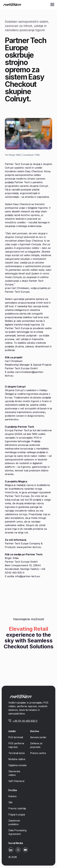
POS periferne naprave (16, 745)
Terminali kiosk (16, 753)
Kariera (12, 796)
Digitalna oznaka (17, 765)
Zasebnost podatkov (14, 822)
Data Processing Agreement (17, 832)
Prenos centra (38, 753)
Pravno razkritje (17, 808)
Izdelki (12, 731)
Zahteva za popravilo (36, 745)
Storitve (35, 731)
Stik (10, 802)
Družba (13, 790)
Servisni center (38, 737)
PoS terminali (16, 737)
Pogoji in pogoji (17, 814)
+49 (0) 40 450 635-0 (25, 721)
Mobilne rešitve (17, 759)
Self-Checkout (16, 781)
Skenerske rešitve (14, 773)
